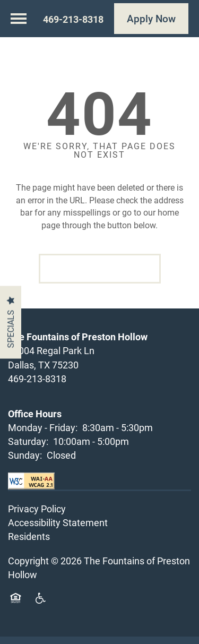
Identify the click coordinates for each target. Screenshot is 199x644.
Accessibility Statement (58, 530)
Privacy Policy (37, 516)
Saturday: (28, 449)
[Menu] (19, 19)
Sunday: (25, 462)
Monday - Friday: (43, 435)
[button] (151, 19)
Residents (29, 544)
